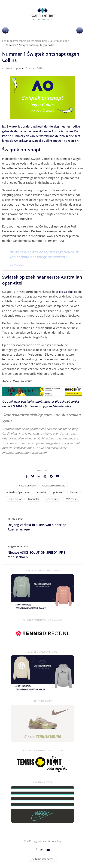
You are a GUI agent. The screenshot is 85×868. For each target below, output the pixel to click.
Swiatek (74, 492)
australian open (11, 68)
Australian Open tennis (18, 492)
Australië (41, 492)
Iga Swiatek (58, 492)
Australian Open (28, 486)
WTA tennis (72, 499)
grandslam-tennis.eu (59, 406)
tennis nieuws (15, 499)
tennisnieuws (52, 499)
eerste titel (66, 292)
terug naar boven (42, 859)
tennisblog (34, 499)
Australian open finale (54, 486)
